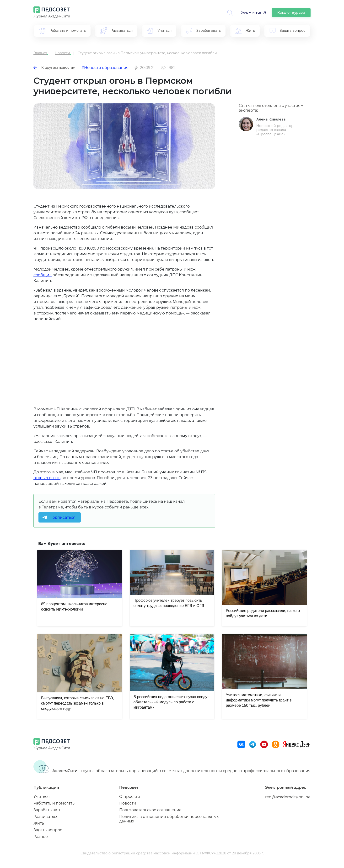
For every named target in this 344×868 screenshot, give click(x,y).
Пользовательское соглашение (150, 810)
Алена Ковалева (271, 119)
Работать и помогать (54, 803)
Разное (41, 837)
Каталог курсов (291, 13)
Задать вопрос (48, 830)
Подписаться (62, 517)
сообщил (43, 275)
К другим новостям (54, 68)
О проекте (130, 797)
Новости (128, 803)
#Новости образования (105, 68)
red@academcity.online (288, 797)
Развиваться (46, 817)
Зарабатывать (47, 810)
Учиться (42, 797)
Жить (39, 823)
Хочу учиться (251, 13)
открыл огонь (47, 478)
